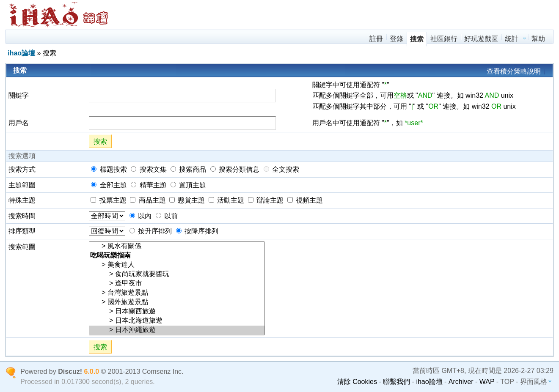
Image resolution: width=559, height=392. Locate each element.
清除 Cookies (357, 382)
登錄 (397, 39)
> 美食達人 (177, 265)
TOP (507, 382)
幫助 (538, 39)
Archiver (461, 382)
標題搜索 (109, 169)
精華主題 (149, 185)
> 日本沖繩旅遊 (177, 330)
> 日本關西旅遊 (177, 312)
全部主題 (109, 185)
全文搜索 (281, 169)
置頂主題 (188, 185)
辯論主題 (266, 200)
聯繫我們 (397, 382)
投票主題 (108, 200)
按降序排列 (197, 231)
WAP (487, 382)
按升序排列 (151, 231)
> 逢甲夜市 (177, 284)
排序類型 (22, 231)
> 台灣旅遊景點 (177, 293)
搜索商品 (188, 169)
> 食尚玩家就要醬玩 (177, 274)
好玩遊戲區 (481, 39)
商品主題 (148, 200)
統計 (512, 39)
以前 (167, 216)
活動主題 (226, 200)
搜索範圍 (22, 247)
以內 (140, 216)
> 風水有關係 (177, 247)
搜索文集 (149, 169)
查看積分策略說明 (514, 71)
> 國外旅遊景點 (177, 302)
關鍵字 (19, 95)
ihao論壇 (21, 53)
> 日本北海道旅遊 (177, 321)
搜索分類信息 (235, 169)
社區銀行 (444, 39)
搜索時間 (22, 216)
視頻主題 (305, 200)
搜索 (417, 39)
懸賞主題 (187, 200)
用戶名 (19, 123)
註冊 (376, 39)
